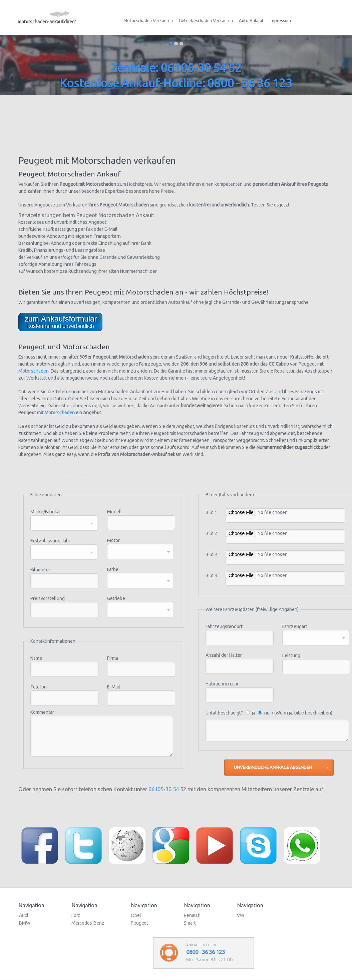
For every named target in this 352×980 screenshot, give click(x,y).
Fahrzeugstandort (224, 626)
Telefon (39, 687)
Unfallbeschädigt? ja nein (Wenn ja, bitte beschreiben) (269, 713)
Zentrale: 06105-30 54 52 (176, 68)
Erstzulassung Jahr (50, 541)
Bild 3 (211, 554)
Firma (113, 658)
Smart (190, 923)
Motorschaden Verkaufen (148, 20)
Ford (76, 915)
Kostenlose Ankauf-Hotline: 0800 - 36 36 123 (176, 83)
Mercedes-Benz (88, 923)
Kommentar (42, 712)
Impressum (280, 20)
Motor (113, 540)
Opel (136, 915)
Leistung (291, 655)
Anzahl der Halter (224, 655)
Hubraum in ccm (222, 684)
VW (241, 915)
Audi (24, 915)
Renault (192, 915)
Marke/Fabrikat (46, 512)
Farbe (113, 569)
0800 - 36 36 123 (206, 952)
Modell (114, 512)
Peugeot (139, 923)
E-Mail (114, 687)
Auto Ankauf (251, 20)
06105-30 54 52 (167, 789)
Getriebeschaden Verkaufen (206, 20)
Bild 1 (211, 512)
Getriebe (116, 598)
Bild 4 (211, 575)
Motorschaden (34, 371)
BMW (25, 923)
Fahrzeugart (295, 626)
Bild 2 (211, 533)
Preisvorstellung (48, 598)
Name (36, 658)
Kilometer (40, 570)
